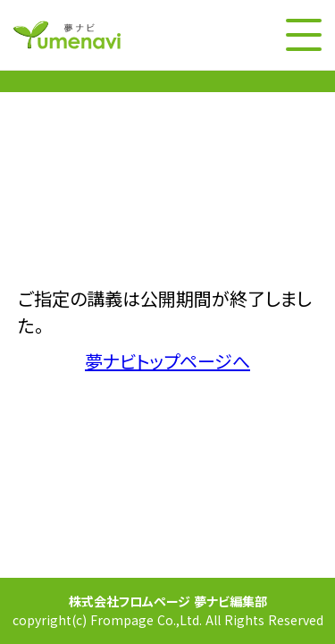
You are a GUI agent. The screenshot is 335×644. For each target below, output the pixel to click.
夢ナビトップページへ (167, 362)
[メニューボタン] (304, 35)
